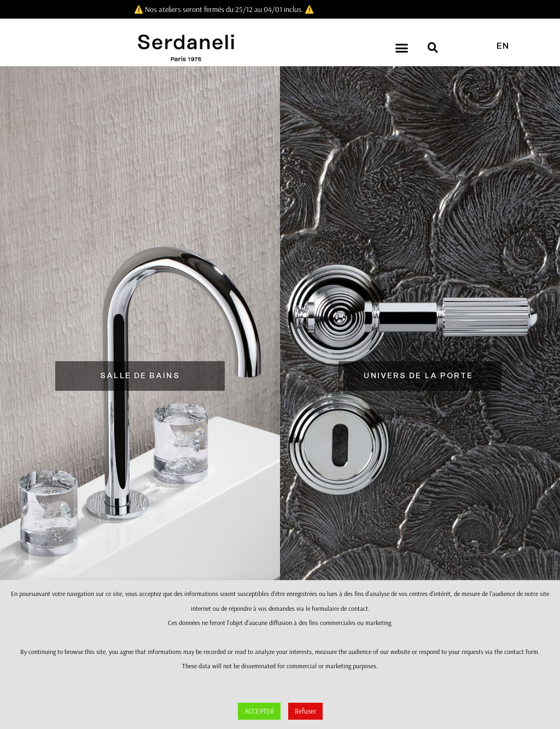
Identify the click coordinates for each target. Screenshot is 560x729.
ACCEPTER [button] (259, 711)
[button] (402, 48)
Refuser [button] (305, 711)
